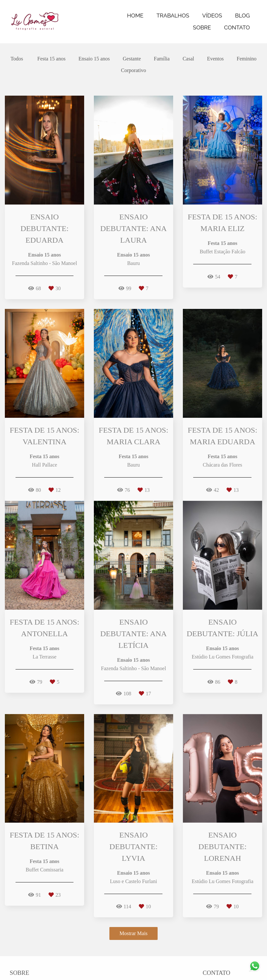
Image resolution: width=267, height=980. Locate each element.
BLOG (242, 16)
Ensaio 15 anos (94, 59)
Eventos (216, 59)
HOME (135, 16)
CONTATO (237, 27)
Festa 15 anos (51, 59)
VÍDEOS (212, 16)
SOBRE (202, 27)
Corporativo (133, 70)
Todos (17, 59)
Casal (188, 59)
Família (162, 59)
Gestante (132, 59)
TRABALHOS (173, 16)
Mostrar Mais (133, 933)
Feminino (246, 59)
